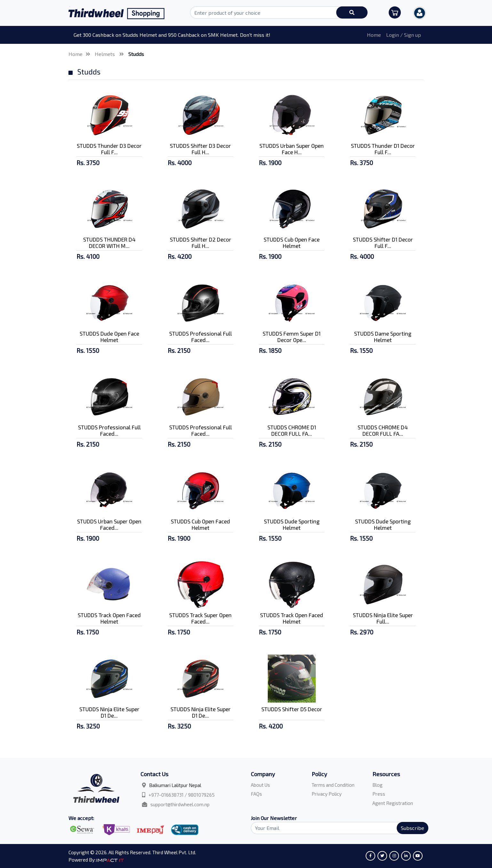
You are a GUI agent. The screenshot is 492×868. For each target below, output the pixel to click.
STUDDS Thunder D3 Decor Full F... (109, 149)
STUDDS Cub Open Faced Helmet (200, 524)
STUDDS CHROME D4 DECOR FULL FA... (383, 430)
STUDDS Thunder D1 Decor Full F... (383, 149)
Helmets (105, 54)
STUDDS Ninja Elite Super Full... (383, 618)
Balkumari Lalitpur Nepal (175, 785)
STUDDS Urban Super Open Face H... (292, 149)
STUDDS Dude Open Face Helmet (109, 337)
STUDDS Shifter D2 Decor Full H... (201, 243)
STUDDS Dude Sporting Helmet (292, 524)
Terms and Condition (333, 785)
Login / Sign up (404, 35)
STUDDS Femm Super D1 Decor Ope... (292, 337)
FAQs (256, 794)
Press (379, 794)
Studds (136, 54)
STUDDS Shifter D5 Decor (292, 709)
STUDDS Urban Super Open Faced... (109, 524)
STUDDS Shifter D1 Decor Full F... (383, 243)
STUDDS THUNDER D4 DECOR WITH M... (109, 243)
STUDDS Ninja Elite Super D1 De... (109, 712)
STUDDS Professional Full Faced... (201, 337)
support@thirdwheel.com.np (180, 804)
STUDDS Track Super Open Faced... (200, 618)
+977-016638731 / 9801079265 (182, 795)
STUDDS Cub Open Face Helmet (292, 243)
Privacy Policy (327, 794)
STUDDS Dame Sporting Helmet (383, 337)
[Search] (336, 828)
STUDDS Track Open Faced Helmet (109, 618)
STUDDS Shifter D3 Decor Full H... (200, 149)
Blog (377, 785)
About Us (260, 785)
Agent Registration (393, 803)
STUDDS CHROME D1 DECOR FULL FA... (292, 430)
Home (374, 35)
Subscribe (413, 828)
